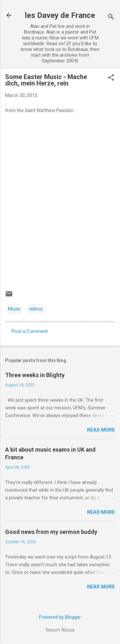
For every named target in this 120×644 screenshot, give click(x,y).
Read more (101, 430)
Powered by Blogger (60, 617)
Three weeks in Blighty (35, 375)
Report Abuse (60, 630)
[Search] (111, 17)
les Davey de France (60, 15)
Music (14, 309)
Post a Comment (30, 331)
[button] (111, 78)
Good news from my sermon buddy (51, 532)
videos (36, 309)
